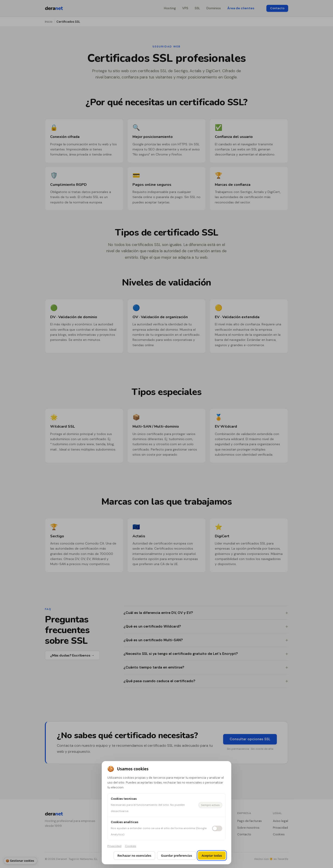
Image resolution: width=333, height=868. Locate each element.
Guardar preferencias (177, 856)
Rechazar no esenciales (134, 856)
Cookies (131, 846)
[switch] (217, 828)
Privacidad (114, 846)
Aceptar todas (212, 856)
